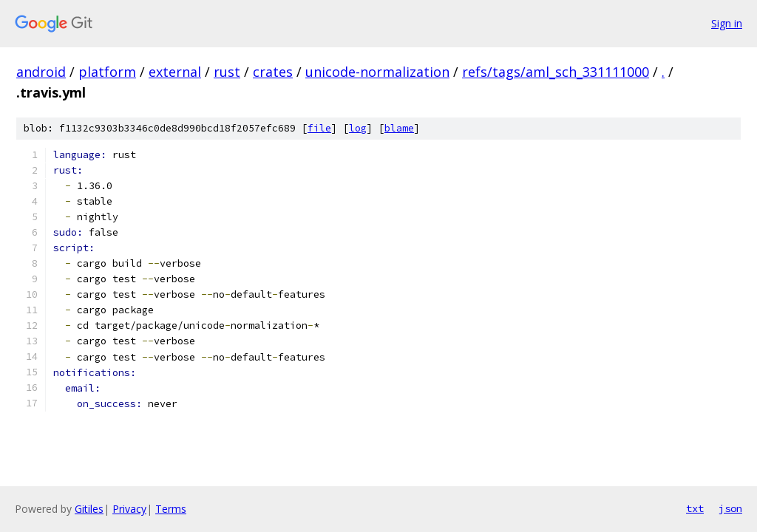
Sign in (727, 23)
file (319, 128)
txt (695, 508)
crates (273, 72)
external (175, 72)
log (358, 128)
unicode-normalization (377, 72)
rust (227, 72)
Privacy (129, 509)
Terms (171, 509)
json (730, 508)
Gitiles (89, 509)
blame (399, 128)
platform (107, 72)
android (41, 72)
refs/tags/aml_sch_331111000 (556, 72)
